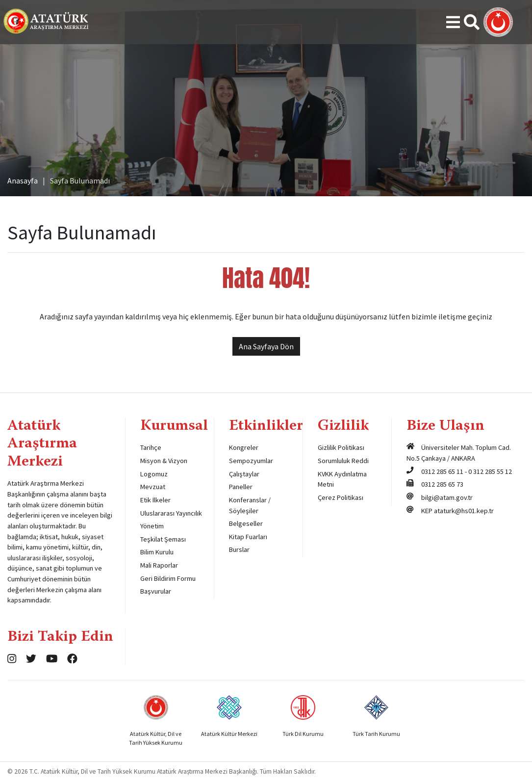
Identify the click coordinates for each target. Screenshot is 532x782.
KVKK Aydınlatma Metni (342, 479)
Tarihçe (151, 447)
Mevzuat (153, 487)
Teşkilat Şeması (163, 539)
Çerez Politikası (341, 497)
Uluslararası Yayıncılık (171, 513)
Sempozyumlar (251, 461)
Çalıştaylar (244, 474)
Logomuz (154, 474)
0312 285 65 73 (442, 484)
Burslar (239, 549)
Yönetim (152, 526)
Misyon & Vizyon (164, 461)
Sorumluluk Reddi (343, 461)
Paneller (241, 487)
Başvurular (156, 591)
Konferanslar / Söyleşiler (250, 505)
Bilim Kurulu (157, 552)
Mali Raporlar (159, 565)
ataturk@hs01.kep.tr (464, 511)
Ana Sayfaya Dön (266, 346)
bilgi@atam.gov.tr (447, 497)
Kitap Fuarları (248, 537)
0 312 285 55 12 (490, 471)
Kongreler (244, 447)
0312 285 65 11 (442, 471)
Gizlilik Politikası (341, 447)
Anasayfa (23, 181)
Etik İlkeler (155, 500)
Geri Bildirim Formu (168, 578)
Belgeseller (246, 523)
